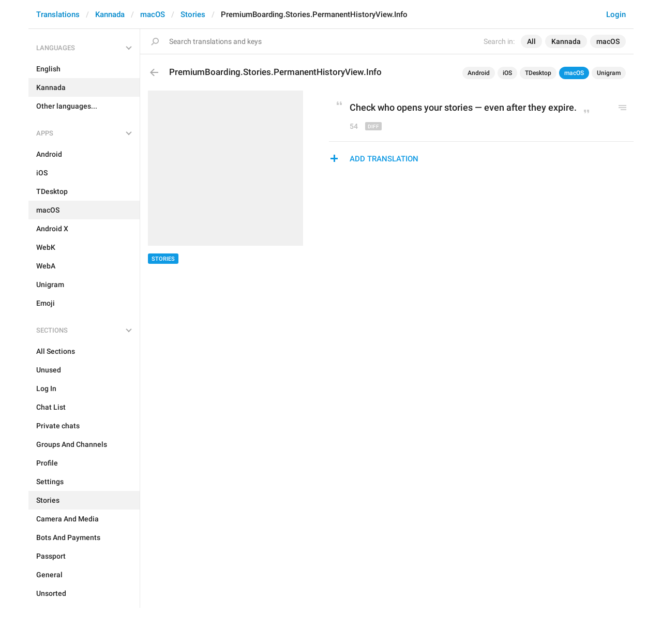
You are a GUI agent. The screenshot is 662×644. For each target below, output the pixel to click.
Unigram (609, 73)
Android (479, 73)
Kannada (110, 14)
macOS (153, 14)
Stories (193, 14)
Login (616, 14)
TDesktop (538, 73)
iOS (507, 73)
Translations (58, 14)
